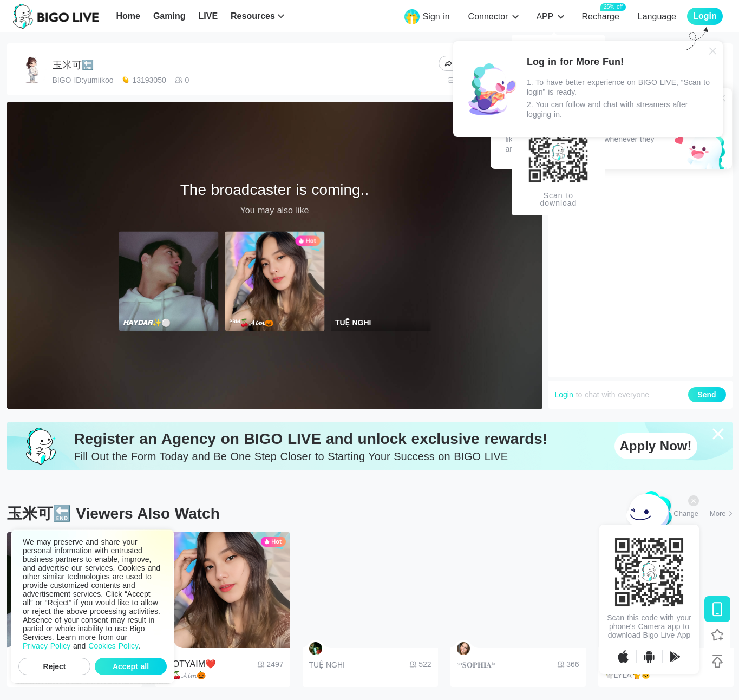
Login (564, 395)
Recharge (600, 16)
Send (707, 395)
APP (545, 17)
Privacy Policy (47, 646)
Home (128, 16)
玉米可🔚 (73, 65)
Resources (253, 16)
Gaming (169, 16)
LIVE (208, 16)
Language (657, 17)
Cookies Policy (113, 646)
